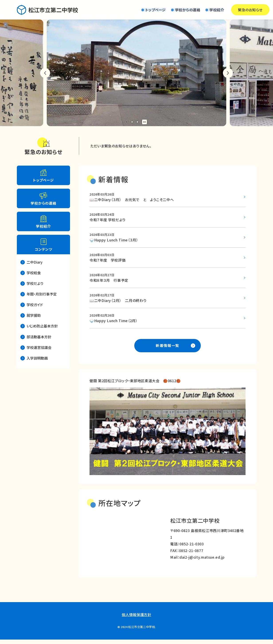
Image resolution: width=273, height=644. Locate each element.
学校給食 (34, 273)
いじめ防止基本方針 (42, 326)
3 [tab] (137, 122)
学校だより (35, 283)
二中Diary (35, 262)
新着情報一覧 (168, 350)
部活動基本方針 (39, 337)
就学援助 (34, 315)
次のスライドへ (228, 73)
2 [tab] (132, 122)
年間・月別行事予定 (42, 294)
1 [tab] (127, 122)
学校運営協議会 (39, 347)
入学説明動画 (37, 358)
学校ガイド (35, 305)
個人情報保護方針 (136, 619)
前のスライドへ (45, 73)
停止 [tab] (144, 122)
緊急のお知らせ (236, 10)
